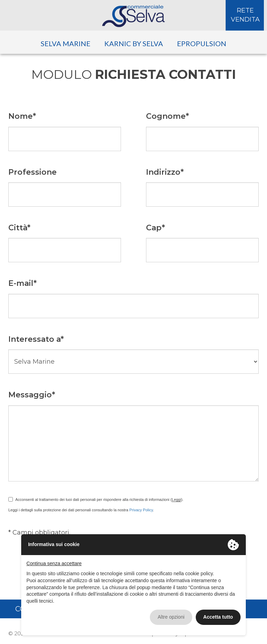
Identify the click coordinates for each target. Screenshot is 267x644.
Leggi (176, 499)
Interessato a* (36, 339)
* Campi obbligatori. (39, 532)
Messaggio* (32, 395)
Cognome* (168, 116)
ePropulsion (202, 43)
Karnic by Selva (134, 43)
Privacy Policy (141, 510)
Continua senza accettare (54, 563)
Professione (33, 172)
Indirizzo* (165, 172)
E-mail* (23, 283)
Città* (19, 228)
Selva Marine (66, 43)
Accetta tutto (218, 617)
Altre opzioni (171, 617)
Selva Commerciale (133, 16)
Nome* (22, 116)
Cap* (156, 228)
